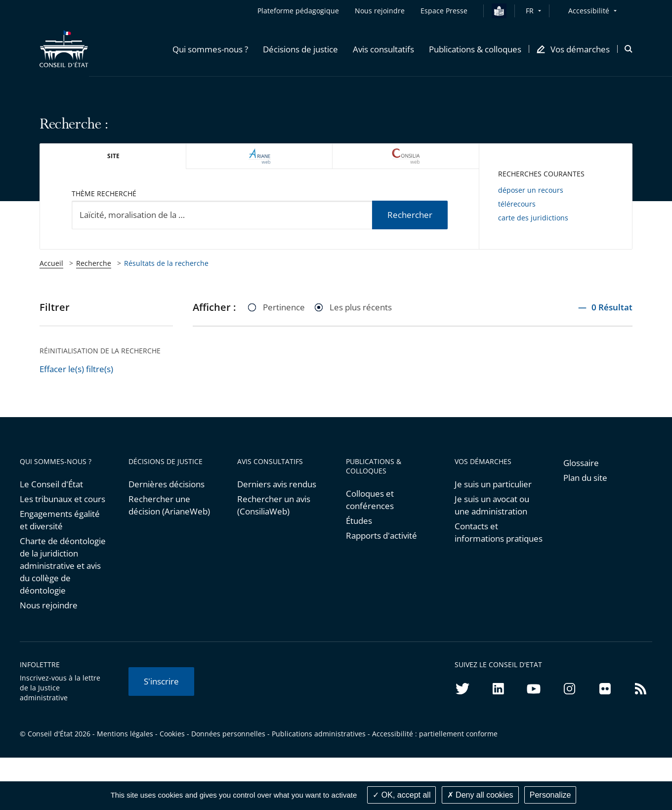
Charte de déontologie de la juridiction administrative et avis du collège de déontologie (63, 566)
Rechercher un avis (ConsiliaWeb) (274, 505)
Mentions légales (125, 734)
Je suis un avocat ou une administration (492, 505)
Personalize (550, 795)
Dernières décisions (167, 484)
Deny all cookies (480, 795)
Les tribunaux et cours (63, 499)
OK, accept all (401, 795)
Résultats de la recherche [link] (166, 263)
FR (530, 11)
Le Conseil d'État (51, 484)
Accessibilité (589, 11)
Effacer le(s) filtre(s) (76, 369)
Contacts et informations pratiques (499, 532)
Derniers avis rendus (277, 484)
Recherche (94, 263)
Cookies (172, 734)
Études (359, 521)
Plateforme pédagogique (298, 11)
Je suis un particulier (493, 484)
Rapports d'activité (381, 535)
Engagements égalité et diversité (60, 520)
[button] (210, 49)
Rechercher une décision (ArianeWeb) (169, 505)
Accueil (51, 263)
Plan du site (585, 478)
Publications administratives (319, 734)
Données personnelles (228, 734)
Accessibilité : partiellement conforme (435, 734)
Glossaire (581, 463)
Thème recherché (104, 193)
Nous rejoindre (49, 605)
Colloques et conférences (370, 500)
